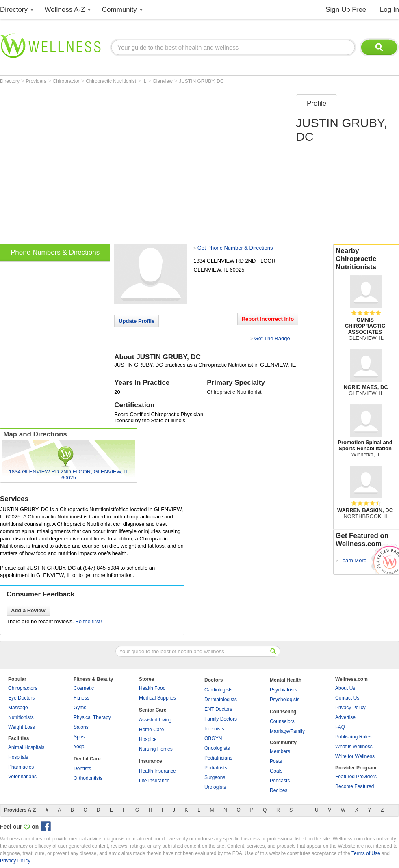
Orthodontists (88, 778)
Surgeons (215, 777)
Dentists (82, 769)
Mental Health (286, 680)
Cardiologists (218, 690)
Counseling (283, 712)
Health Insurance (157, 771)
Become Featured (355, 786)
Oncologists (217, 748)
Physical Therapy (92, 717)
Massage (18, 708)
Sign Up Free (346, 10)
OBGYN (213, 738)
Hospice (148, 739)
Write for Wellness (355, 756)
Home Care (151, 730)
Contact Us (347, 698)
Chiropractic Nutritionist (112, 81)
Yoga (79, 747)
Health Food (152, 688)
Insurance (151, 761)
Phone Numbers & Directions (55, 252)
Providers (37, 81)
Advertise (345, 717)
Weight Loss (22, 727)
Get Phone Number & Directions (235, 248)
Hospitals (18, 757)
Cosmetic (84, 688)
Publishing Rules (353, 737)
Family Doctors (221, 719)
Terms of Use (366, 853)
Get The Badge (272, 338)
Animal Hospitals (26, 747)
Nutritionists (21, 717)
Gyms (80, 708)
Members (280, 751)
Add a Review (28, 610)
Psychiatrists (283, 690)
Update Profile (137, 321)
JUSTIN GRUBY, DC (201, 81)
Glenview (163, 81)
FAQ (340, 727)
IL (145, 81)
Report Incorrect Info (268, 319)
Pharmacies (21, 767)
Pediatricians (218, 758)
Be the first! (89, 621)
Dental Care (87, 759)
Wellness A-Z (65, 10)
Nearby (366, 259)
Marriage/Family (287, 731)
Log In (389, 10)
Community (119, 10)
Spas (79, 737)
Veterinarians (22, 777)
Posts (276, 761)
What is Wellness (354, 747)
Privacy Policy (350, 708)
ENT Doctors (218, 709)
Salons (81, 727)
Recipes (279, 790)
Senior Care (153, 710)
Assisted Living (155, 720)
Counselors (282, 721)
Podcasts (280, 781)
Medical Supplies (157, 698)
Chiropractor (67, 81)
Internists (214, 729)
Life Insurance (154, 781)
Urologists (215, 787)
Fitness (81, 698)
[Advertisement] (76, 166)
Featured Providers (356, 777)
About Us (345, 688)
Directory (14, 10)
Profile (317, 103)
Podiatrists (216, 768)
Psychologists (285, 700)
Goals (276, 771)
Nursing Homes (156, 749)
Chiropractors (23, 688)
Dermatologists (221, 700)
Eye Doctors (21, 698)
